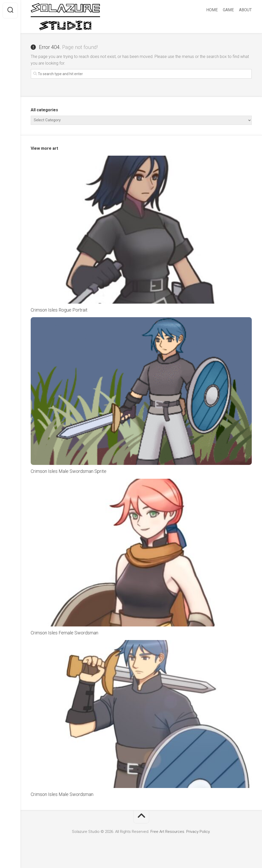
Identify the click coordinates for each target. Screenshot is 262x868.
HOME (212, 10)
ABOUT (245, 10)
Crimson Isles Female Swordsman (64, 633)
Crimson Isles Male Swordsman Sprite (69, 471)
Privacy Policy (198, 832)
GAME (228, 10)
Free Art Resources (167, 832)
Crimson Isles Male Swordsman (62, 794)
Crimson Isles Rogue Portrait (59, 310)
